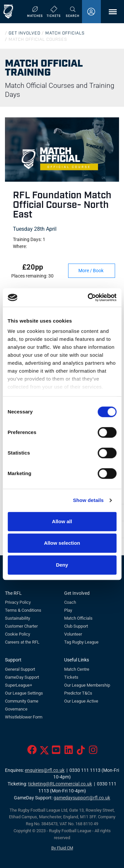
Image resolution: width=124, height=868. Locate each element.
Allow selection (62, 543)
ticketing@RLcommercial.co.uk (60, 784)
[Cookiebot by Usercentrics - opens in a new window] (88, 297)
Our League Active (81, 701)
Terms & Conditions (23, 610)
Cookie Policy (18, 634)
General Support (20, 669)
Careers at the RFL (22, 642)
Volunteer (73, 634)
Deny (62, 565)
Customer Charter (21, 626)
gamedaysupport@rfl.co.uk (82, 798)
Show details (88, 500)
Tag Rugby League (81, 642)
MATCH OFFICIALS (65, 33)
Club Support (76, 626)
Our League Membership (87, 685)
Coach (70, 602)
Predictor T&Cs (78, 693)
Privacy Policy (18, 602)
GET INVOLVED (24, 33)
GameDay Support (22, 677)
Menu (109, 14)
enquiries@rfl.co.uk (45, 770)
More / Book (95, 271)
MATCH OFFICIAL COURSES (38, 39)
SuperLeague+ (19, 685)
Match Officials (78, 618)
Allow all (62, 521)
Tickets (71, 677)
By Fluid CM (62, 848)
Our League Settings (24, 693)
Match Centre (77, 669)
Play (68, 610)
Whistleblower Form (24, 717)
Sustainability (18, 618)
